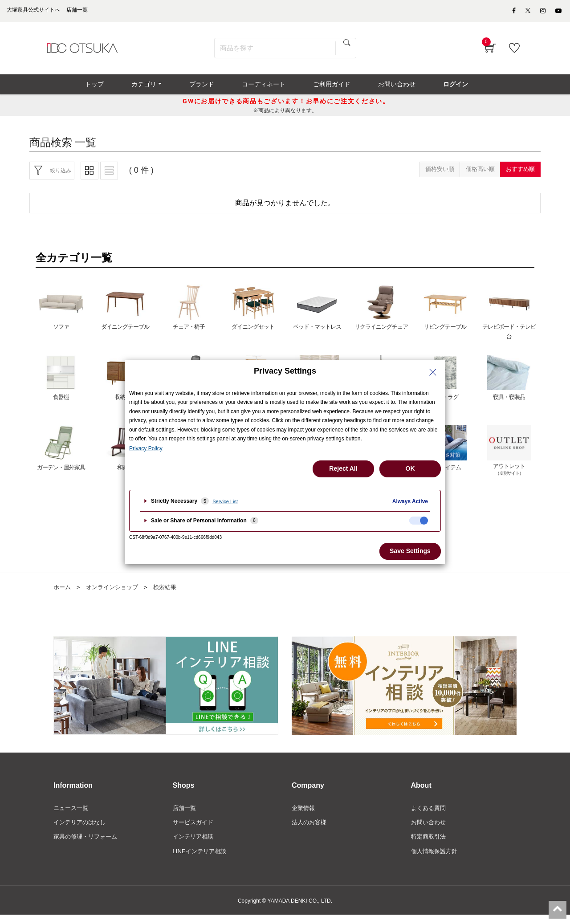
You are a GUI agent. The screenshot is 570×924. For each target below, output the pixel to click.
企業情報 (304, 815)
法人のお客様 (310, 830)
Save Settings (410, 551)
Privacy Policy (146, 448)
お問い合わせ (430, 830)
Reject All (343, 468)
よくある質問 (430, 815)
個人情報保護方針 (436, 860)
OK (410, 468)
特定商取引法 (430, 845)
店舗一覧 (185, 815)
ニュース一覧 (72, 815)
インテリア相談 (195, 845)
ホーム (63, 594)
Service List (225, 501)
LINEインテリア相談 (202, 860)
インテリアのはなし (81, 830)
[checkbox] (419, 521)
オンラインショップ (115, 594)
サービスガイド (195, 830)
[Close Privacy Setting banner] (433, 372)
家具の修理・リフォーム (88, 845)
